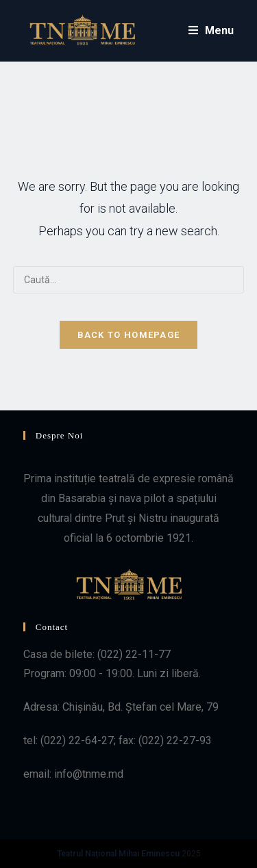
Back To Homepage (129, 335)
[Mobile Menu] (211, 31)
